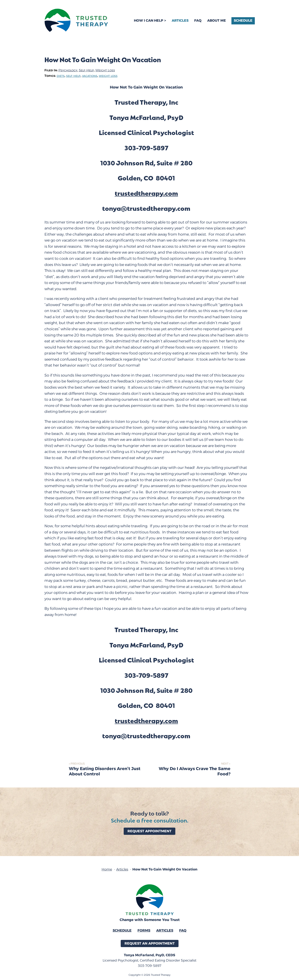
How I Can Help (149, 20)
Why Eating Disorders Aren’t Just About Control (105, 771)
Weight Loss (105, 70)
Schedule (243, 20)
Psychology (68, 70)
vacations (90, 76)
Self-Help (86, 70)
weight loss (108, 76)
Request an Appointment (150, 943)
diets (61, 76)
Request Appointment (149, 831)
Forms (144, 930)
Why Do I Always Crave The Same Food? (195, 771)
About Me (217, 20)
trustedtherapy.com (146, 193)
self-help (73, 76)
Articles (180, 20)
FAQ (198, 20)
